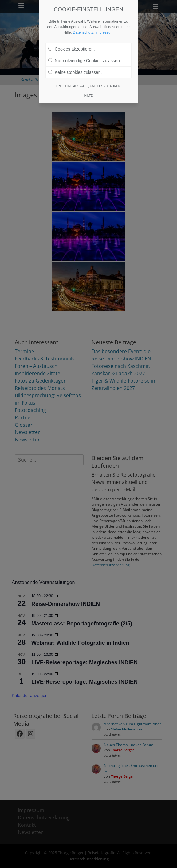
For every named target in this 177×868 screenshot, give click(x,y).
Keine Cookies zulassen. (75, 65)
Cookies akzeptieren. (72, 42)
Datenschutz (83, 25)
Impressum (104, 25)
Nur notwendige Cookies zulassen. (85, 54)
